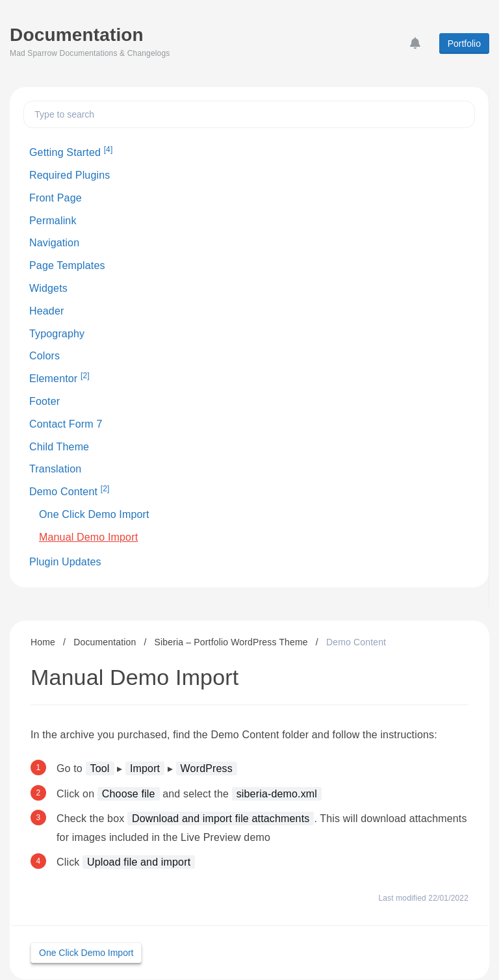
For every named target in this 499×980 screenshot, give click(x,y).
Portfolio (464, 44)
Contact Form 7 (66, 424)
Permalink (53, 221)
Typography (57, 334)
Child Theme (59, 447)
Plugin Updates (65, 562)
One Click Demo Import (94, 514)
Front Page (56, 198)
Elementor (59, 378)
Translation (55, 469)
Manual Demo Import (88, 537)
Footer (45, 401)
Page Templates (67, 265)
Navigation (54, 243)
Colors (45, 356)
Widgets (48, 288)
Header (46, 311)
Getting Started (71, 151)
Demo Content (70, 491)
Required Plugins (70, 175)
